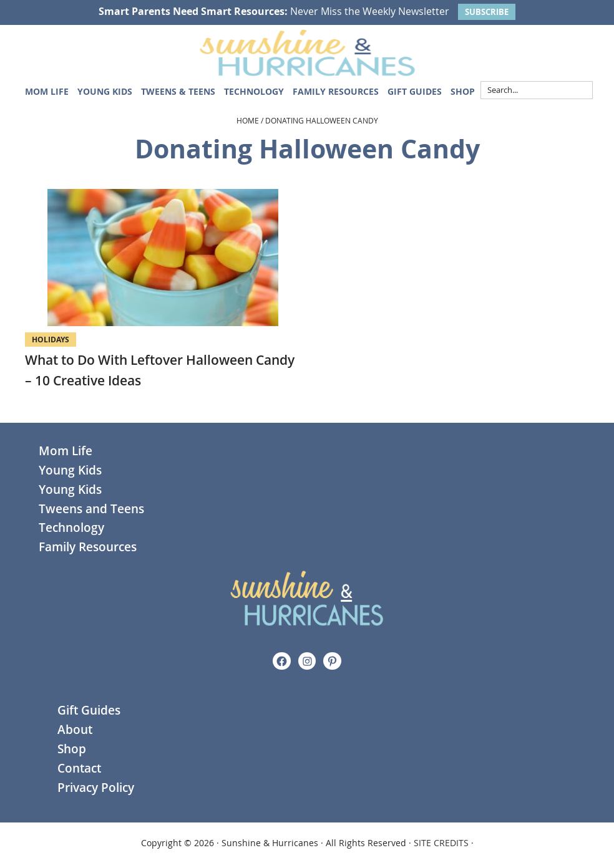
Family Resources (88, 547)
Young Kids (70, 470)
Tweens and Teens (91, 509)
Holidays (51, 340)
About (75, 730)
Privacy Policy (96, 788)
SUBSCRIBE (487, 12)
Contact (79, 768)
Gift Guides (89, 710)
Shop (72, 749)
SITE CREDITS (441, 843)
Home (248, 120)
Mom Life (66, 451)
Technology (71, 528)
